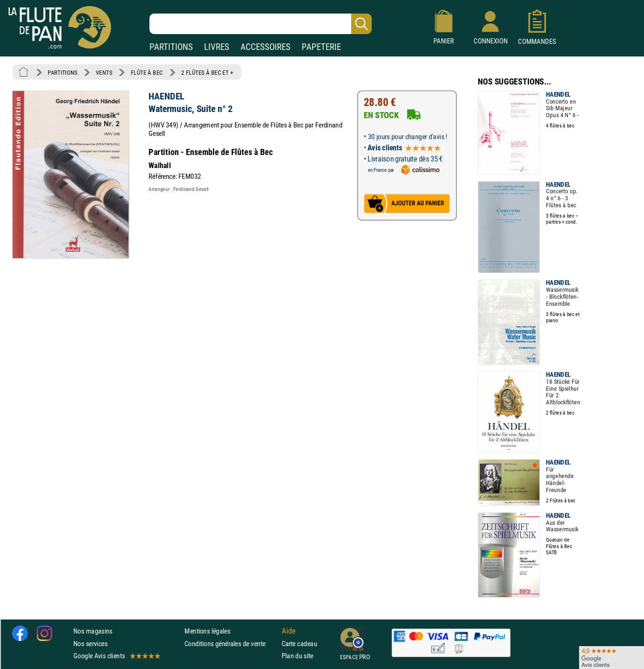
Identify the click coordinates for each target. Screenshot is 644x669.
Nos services (90, 643)
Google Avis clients (116, 656)
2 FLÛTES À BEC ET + (207, 72)
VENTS (104, 72)
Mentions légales (207, 631)
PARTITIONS (171, 47)
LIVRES (217, 47)
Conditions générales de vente (231, 643)
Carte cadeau (299, 643)
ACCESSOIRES (265, 47)
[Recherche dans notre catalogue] (261, 24)
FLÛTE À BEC (147, 72)
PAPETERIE (321, 47)
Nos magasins (93, 631)
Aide (289, 631)
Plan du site (297, 656)
